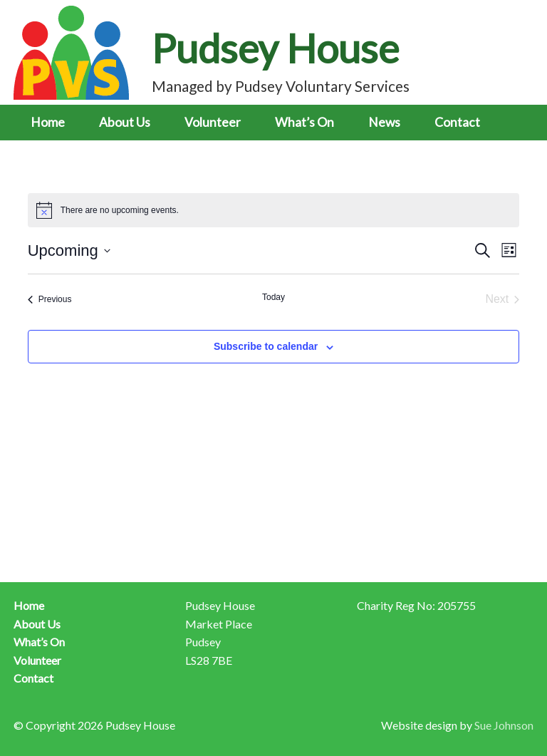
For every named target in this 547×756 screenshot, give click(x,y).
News (384, 122)
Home (48, 122)
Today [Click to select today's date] (273, 297)
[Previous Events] (50, 299)
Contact (457, 122)
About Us (125, 122)
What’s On (304, 122)
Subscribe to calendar (266, 346)
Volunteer (213, 122)
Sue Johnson (504, 725)
